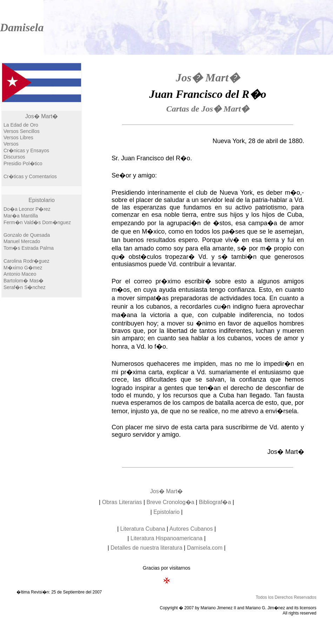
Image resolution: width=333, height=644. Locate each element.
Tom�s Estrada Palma (29, 248)
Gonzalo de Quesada (27, 235)
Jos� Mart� (42, 116)
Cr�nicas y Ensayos (26, 150)
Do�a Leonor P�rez (27, 209)
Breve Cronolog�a (171, 502)
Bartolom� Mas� (24, 281)
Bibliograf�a (215, 502)
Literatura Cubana (143, 529)
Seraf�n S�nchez (25, 287)
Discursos (14, 157)
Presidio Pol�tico (23, 163)
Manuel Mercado (22, 241)
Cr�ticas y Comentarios (30, 176)
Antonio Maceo (20, 274)
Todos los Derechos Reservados (286, 597)
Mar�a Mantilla (21, 216)
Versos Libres (18, 137)
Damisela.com (205, 548)
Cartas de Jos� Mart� (208, 109)
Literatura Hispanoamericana (166, 538)
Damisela (22, 27)
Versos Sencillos (22, 131)
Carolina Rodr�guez (26, 261)
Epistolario (42, 200)
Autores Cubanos (191, 529)
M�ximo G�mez (23, 268)
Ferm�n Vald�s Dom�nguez (37, 222)
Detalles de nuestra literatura (146, 548)
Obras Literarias (122, 502)
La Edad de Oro (21, 125)
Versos (11, 144)
